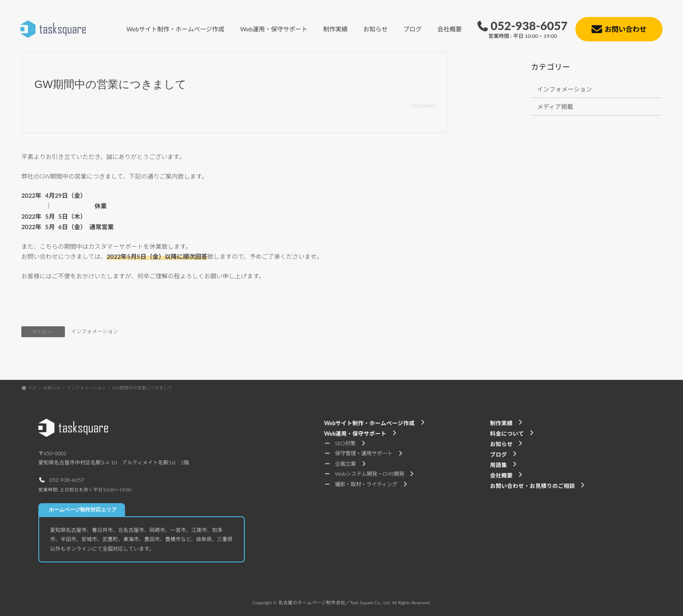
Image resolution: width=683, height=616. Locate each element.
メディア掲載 (555, 107)
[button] (61, 480)
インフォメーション (95, 331)
